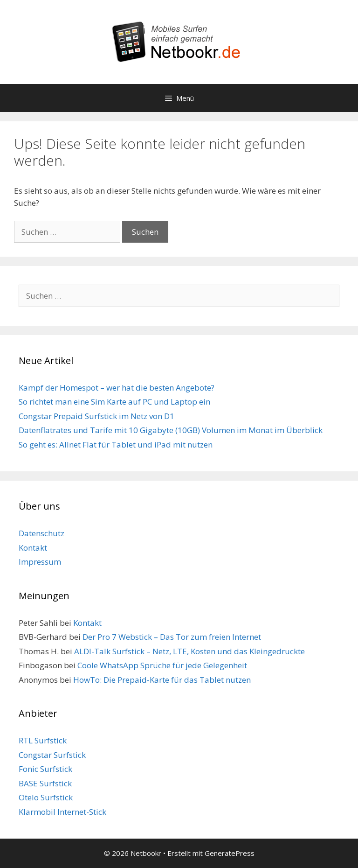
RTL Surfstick (43, 740)
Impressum (40, 562)
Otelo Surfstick (46, 797)
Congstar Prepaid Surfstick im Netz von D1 (96, 416)
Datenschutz (41, 533)
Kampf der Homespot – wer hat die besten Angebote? (117, 388)
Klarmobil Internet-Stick (62, 812)
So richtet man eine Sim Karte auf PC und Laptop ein (114, 402)
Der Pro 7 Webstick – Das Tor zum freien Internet (172, 637)
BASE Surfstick (45, 783)
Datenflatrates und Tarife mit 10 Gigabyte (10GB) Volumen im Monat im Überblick (171, 430)
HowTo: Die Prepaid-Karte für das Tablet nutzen (162, 680)
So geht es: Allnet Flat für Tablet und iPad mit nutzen (116, 444)
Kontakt (33, 548)
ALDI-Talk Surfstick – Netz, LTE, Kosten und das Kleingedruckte (189, 651)
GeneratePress (230, 853)
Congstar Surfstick (52, 755)
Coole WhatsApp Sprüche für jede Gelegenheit (162, 665)
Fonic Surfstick (45, 769)
